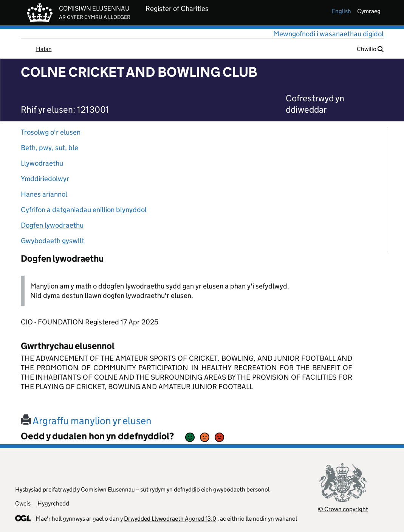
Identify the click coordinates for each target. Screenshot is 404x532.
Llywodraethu (42, 163)
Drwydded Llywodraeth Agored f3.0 (170, 519)
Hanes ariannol (44, 194)
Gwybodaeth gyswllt (53, 241)
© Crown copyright (343, 509)
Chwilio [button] (370, 49)
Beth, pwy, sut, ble (50, 148)
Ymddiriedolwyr (45, 179)
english (341, 11)
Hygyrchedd (53, 503)
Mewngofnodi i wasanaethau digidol (328, 34)
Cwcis (23, 503)
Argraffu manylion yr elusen (86, 421)
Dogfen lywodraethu (52, 225)
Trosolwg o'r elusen (51, 132)
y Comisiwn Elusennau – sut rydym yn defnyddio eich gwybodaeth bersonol (173, 489)
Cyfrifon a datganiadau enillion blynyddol (84, 210)
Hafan (44, 49)
